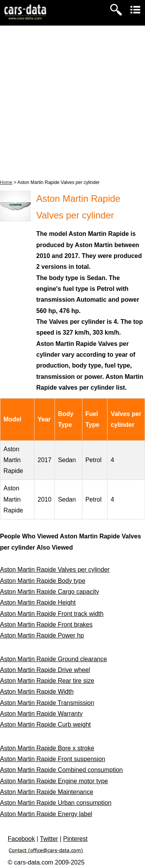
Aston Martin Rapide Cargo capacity (49, 592)
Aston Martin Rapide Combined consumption (61, 770)
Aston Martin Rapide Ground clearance (54, 659)
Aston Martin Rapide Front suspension (53, 759)
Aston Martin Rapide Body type (43, 581)
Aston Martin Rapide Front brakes (46, 625)
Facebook (21, 839)
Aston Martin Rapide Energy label (46, 814)
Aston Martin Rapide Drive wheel (45, 670)
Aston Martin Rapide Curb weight (45, 724)
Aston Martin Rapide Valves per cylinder (55, 570)
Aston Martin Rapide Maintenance (47, 792)
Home (6, 182)
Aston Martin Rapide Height (38, 602)
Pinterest (75, 839)
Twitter (49, 839)
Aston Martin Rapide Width (37, 692)
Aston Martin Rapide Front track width (52, 614)
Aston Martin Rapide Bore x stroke (47, 748)
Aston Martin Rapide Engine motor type (54, 781)
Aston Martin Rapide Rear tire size (47, 681)
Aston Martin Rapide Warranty (41, 714)
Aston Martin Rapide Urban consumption (56, 803)
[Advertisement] (72, 102)
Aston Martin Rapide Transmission (47, 703)
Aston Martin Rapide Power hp (42, 635)
